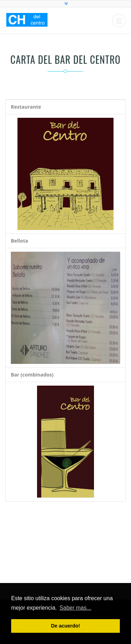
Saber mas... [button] (75, 608)
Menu (119, 21)
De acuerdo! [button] (65, 626)
